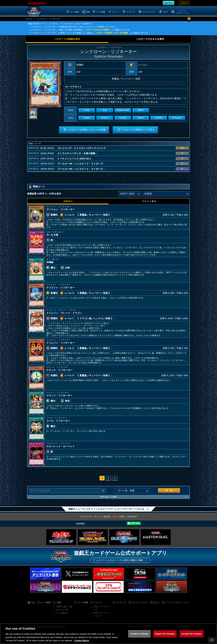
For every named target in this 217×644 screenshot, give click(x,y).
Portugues (177, 118)
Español (159, 118)
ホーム (29, 19)
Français (123, 118)
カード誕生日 (62, 613)
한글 (105, 110)
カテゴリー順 (62, 610)
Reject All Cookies (165, 634)
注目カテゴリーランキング (101, 614)
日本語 (87, 110)
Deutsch (105, 118)
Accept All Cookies (192, 634)
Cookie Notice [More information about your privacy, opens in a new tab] (82, 641)
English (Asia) (123, 110)
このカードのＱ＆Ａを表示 (97, 30)
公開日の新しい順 (64, 607)
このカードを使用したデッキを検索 (111, 33)
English (87, 118)
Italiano (141, 118)
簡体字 (141, 110)
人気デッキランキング (101, 608)
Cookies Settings (139, 634)
